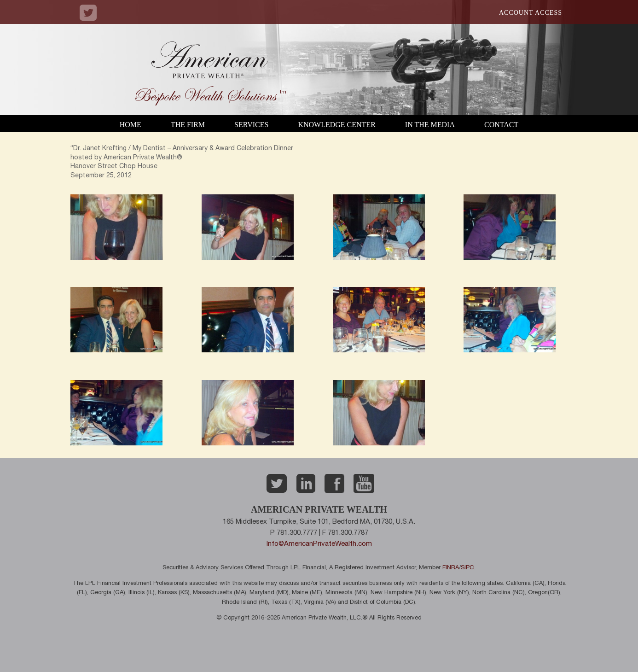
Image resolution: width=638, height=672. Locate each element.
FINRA (451, 568)
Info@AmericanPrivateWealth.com (319, 544)
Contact (501, 125)
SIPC (467, 568)
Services (251, 125)
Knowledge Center (336, 125)
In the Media (430, 125)
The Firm (188, 125)
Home (130, 125)
